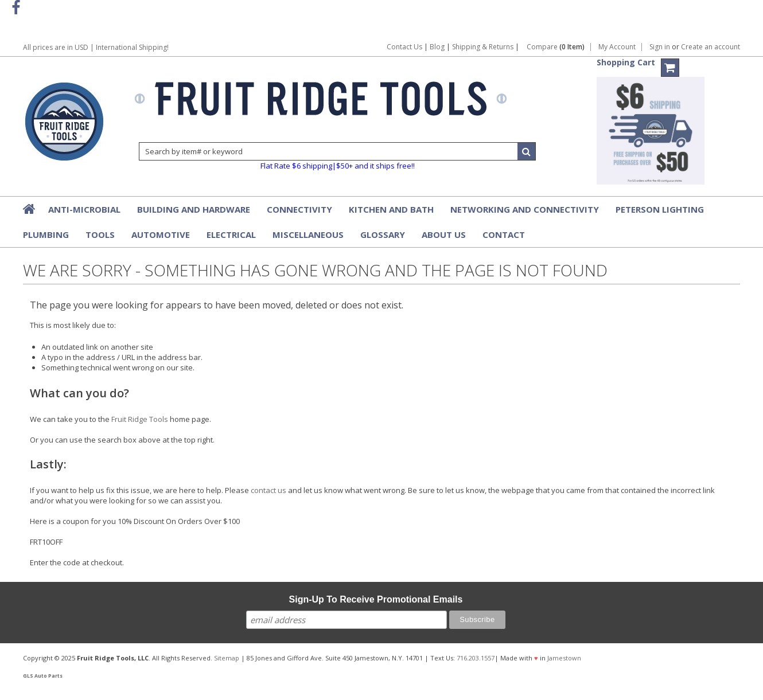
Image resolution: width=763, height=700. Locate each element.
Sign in (660, 47)
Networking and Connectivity (525, 209)
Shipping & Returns (484, 47)
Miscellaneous (308, 234)
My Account (617, 47)
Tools (100, 234)
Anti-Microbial (84, 209)
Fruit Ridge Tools (140, 419)
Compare (556, 47)
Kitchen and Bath (391, 209)
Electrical (231, 234)
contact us (268, 490)
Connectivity (299, 209)
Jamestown (564, 658)
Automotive (161, 234)
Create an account (711, 47)
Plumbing (46, 234)
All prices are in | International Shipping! (96, 47)
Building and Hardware (194, 209)
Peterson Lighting (660, 209)
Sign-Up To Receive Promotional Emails (376, 599)
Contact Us (404, 47)
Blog (437, 47)
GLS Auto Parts (43, 676)
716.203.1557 (476, 658)
